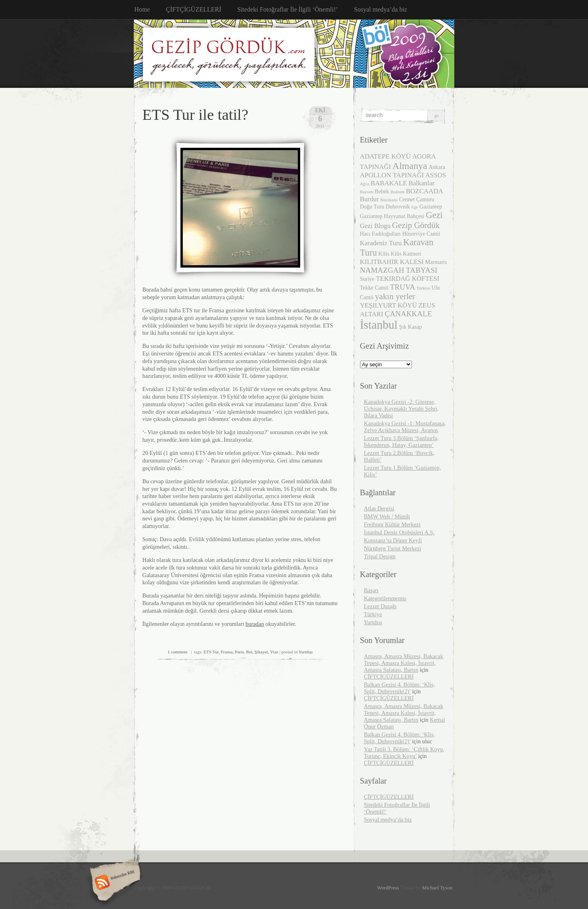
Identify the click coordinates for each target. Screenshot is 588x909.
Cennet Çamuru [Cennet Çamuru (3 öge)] (416, 199)
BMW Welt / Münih (387, 516)
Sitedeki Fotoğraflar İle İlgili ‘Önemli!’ (287, 9)
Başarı (371, 590)
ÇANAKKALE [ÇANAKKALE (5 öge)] (408, 314)
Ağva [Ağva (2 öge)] (365, 184)
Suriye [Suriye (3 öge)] (367, 279)
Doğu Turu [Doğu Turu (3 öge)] (372, 207)
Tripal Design (380, 556)
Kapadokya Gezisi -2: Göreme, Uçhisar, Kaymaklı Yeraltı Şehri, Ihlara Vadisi (401, 409)
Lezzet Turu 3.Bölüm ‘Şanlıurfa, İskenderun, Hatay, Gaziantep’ (401, 442)
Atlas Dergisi (379, 508)
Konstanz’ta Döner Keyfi (393, 540)
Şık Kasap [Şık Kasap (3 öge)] (411, 327)
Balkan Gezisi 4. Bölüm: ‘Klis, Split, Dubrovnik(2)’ (400, 688)
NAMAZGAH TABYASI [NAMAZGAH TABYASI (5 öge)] (399, 270)
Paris (240, 652)
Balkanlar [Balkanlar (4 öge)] (421, 183)
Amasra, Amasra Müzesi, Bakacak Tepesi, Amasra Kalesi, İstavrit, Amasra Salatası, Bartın (404, 663)
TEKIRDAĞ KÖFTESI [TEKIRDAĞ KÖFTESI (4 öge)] (408, 279)
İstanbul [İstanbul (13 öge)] (379, 325)
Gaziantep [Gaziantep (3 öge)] (431, 207)
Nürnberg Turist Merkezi (393, 548)
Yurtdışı (306, 652)
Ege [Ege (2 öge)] (415, 207)
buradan (255, 624)
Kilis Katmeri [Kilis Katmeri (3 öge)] (406, 254)
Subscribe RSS (114, 883)
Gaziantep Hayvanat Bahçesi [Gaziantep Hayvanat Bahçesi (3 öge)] (392, 216)
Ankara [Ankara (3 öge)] (437, 167)
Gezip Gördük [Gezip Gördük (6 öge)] (416, 225)
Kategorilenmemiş (385, 598)
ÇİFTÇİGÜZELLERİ (194, 9)
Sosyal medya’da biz (381, 9)
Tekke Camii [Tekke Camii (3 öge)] (374, 288)
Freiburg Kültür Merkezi (392, 524)
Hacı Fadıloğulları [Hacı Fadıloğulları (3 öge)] (380, 234)
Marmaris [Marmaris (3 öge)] (436, 262)
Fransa (227, 652)
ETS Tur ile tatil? (196, 115)
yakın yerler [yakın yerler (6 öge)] (395, 296)
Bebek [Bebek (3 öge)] (382, 192)
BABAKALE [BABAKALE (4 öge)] (389, 183)
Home (142, 9)
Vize (274, 652)
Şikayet (261, 652)
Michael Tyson (437, 888)
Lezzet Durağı (380, 606)
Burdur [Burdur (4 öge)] (370, 199)
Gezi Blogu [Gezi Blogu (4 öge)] (375, 226)
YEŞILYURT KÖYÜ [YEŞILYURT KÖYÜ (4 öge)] (389, 305)
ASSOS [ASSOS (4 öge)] (436, 175)
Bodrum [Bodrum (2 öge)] (397, 192)
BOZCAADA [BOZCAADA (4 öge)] (425, 191)
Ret (249, 652)
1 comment (178, 652)
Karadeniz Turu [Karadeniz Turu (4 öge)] (381, 243)
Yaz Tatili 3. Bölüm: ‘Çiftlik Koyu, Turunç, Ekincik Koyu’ (404, 753)
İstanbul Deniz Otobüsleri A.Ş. (399, 532)
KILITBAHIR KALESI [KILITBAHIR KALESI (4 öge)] (392, 262)
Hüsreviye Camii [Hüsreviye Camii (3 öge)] (421, 234)
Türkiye (373, 614)
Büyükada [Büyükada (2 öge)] (389, 200)
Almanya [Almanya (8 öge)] (410, 166)
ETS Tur (211, 652)
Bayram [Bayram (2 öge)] (367, 192)
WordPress (388, 888)
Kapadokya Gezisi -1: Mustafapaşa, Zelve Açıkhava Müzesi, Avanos (405, 427)
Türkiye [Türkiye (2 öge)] (424, 288)
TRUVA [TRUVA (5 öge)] (403, 287)
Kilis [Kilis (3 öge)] (384, 254)
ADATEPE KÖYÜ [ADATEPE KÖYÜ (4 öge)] (385, 156)
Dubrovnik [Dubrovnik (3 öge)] (398, 207)
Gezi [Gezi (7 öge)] (434, 215)
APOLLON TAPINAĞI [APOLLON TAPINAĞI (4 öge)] (392, 175)
